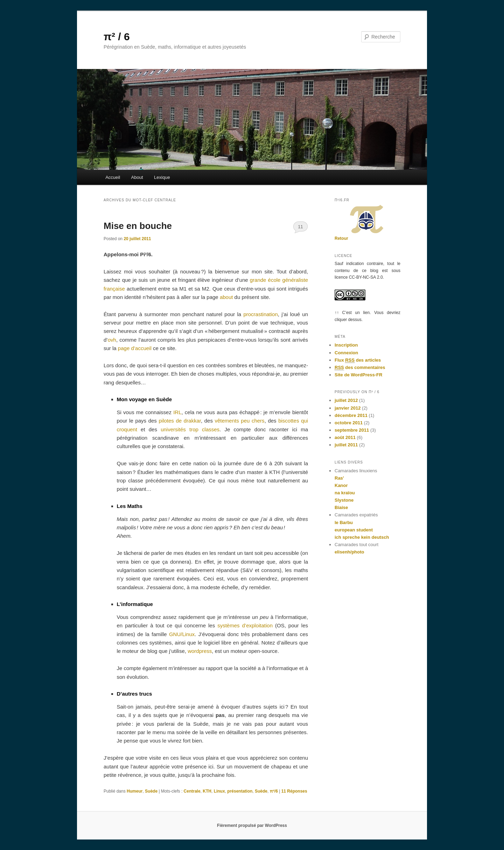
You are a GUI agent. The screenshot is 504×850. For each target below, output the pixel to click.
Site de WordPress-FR (358, 375)
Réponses (294, 791)
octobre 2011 (349, 423)
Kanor (341, 485)
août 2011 (345, 437)
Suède (151, 791)
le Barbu (344, 522)
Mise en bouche (138, 226)
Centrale (192, 791)
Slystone (344, 500)
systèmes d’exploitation (245, 625)
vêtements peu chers (240, 421)
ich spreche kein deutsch (362, 537)
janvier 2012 (348, 408)
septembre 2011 (352, 430)
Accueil (113, 177)
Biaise (341, 507)
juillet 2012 (346, 400)
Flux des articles (358, 360)
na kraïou (345, 493)
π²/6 (274, 791)
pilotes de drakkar (180, 421)
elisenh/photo (349, 552)
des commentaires (360, 368)
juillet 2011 (346, 445)
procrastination (260, 314)
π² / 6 (117, 37)
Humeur (135, 791)
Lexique (162, 177)
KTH (207, 791)
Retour (341, 238)
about (226, 297)
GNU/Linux (182, 634)
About (137, 177)
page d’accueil (135, 348)
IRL (177, 412)
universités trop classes (190, 429)
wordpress (200, 651)
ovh (112, 340)
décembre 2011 (351, 415)
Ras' (339, 478)
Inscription (346, 345)
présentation (240, 791)
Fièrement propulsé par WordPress (252, 825)
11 (300, 227)
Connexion (346, 353)
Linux (219, 791)
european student (354, 530)
